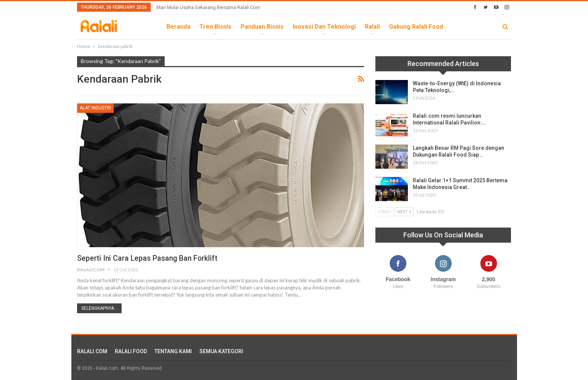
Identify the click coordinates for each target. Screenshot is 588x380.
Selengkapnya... (99, 308)
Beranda (178, 27)
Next (404, 212)
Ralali (372, 27)
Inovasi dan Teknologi (324, 27)
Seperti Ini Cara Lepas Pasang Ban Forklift (149, 258)
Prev (384, 212)
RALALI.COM (92, 351)
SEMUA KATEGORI (221, 351)
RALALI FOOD (131, 351)
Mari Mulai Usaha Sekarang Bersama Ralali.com (208, 7)
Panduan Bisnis (262, 27)
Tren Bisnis (215, 27)
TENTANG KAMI (173, 351)
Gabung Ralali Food (416, 27)
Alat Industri (95, 108)
